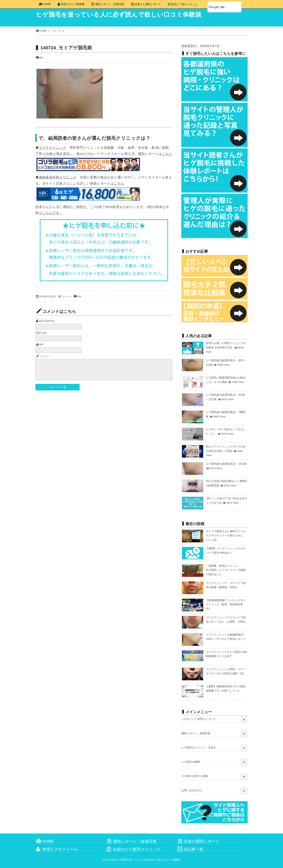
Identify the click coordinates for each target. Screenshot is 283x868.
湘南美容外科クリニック (57, 177)
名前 (41, 321)
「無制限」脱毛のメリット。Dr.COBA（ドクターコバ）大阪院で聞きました (226, 570)
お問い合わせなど (192, 790)
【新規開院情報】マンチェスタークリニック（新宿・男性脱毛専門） (226, 605)
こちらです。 (53, 213)
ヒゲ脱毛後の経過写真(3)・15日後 (226, 464)
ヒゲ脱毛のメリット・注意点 (199, 748)
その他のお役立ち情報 (195, 776)
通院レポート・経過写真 (196, 733)
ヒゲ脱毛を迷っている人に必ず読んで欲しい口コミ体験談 (122, 15)
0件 (41, 58)
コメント (67, 296)
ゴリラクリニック (52, 148)
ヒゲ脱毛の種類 (191, 762)
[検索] (220, 7)
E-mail (43, 333)
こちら (167, 154)
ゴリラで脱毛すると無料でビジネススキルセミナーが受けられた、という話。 (226, 536)
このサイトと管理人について (199, 719)
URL (41, 344)
